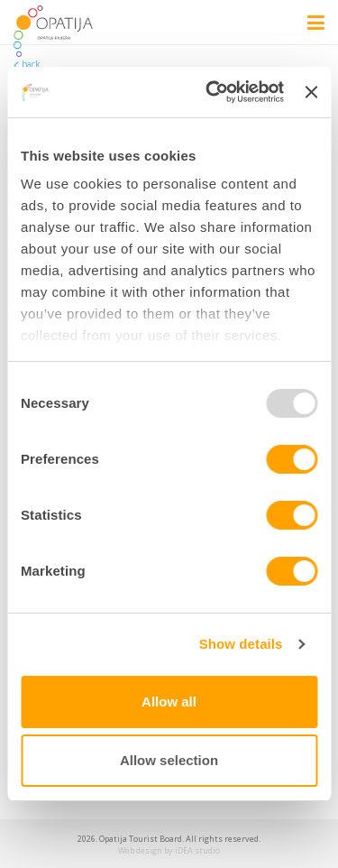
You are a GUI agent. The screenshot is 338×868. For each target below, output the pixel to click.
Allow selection (169, 760)
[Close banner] (311, 92)
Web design (140, 850)
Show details (241, 644)
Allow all (169, 702)
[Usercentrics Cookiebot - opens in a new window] (212, 92)
